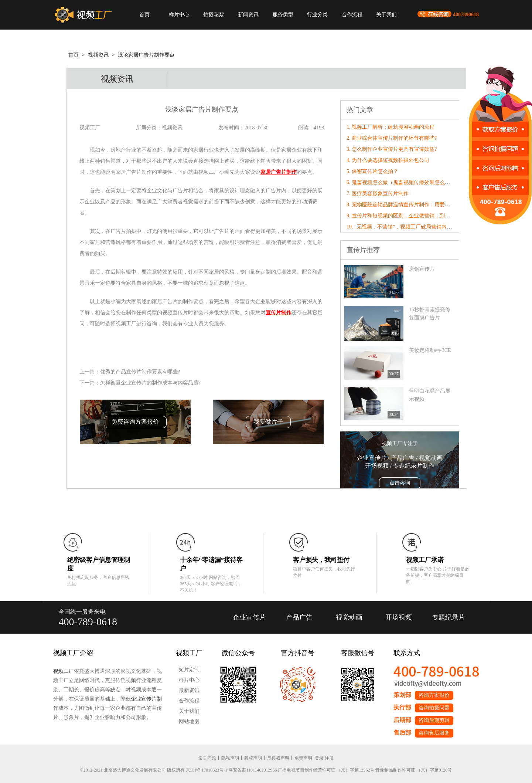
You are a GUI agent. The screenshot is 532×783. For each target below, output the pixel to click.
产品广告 (299, 617)
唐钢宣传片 (422, 269)
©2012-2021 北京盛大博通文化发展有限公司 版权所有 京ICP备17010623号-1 (154, 770)
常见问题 (207, 758)
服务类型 (283, 15)
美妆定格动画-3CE (430, 350)
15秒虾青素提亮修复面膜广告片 (430, 314)
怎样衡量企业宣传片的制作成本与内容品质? (150, 383)
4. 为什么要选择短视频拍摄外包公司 (388, 160)
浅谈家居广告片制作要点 (146, 55)
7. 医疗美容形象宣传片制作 (378, 194)
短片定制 (189, 670)
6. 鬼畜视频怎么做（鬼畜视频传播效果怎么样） (401, 182)
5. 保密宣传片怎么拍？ (372, 171)
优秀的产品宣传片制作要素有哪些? (140, 372)
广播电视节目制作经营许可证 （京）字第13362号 (326, 770)
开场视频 (399, 617)
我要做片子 (268, 422)
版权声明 (253, 758)
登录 (319, 758)
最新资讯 (189, 690)
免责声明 (303, 758)
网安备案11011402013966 (253, 770)
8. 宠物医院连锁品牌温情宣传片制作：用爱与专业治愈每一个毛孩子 (424, 205)
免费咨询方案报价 (135, 422)
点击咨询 (400, 483)
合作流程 (352, 15)
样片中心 (179, 15)
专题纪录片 (449, 617)
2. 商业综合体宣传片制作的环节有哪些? (392, 138)
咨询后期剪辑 (434, 720)
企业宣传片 (249, 617)
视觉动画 (349, 617)
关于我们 (386, 15)
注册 (329, 758)
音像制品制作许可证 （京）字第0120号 (414, 770)
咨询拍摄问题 (434, 708)
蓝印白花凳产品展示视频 (430, 395)
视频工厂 (64, 671)
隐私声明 (230, 758)
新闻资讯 (248, 15)
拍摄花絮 (214, 15)
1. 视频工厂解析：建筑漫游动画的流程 (391, 127)
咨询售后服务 (434, 733)
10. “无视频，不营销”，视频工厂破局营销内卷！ (402, 227)
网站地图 (189, 721)
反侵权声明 (278, 758)
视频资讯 (98, 55)
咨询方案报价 (434, 695)
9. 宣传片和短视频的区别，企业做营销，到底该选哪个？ (411, 216)
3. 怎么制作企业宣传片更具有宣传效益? (392, 149)
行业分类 (317, 15)
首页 (144, 15)
